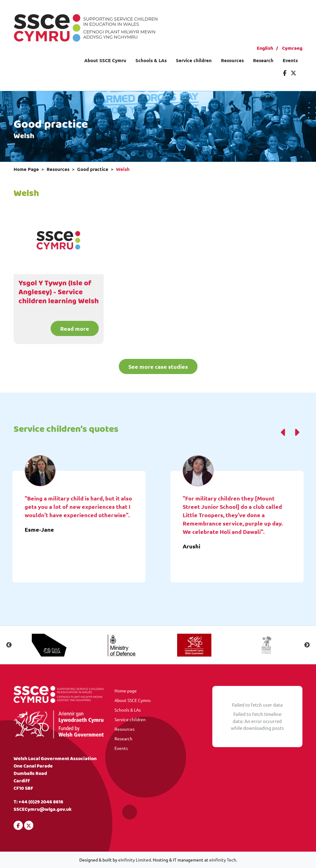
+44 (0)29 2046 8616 (41, 802)
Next (307, 645)
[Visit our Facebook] (285, 73)
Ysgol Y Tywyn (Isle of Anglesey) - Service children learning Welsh (59, 292)
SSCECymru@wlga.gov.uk (43, 809)
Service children (194, 60)
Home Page (26, 169)
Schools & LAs (151, 60)
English (265, 48)
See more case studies (158, 366)
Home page (126, 691)
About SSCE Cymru (105, 60)
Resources (232, 60)
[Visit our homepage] (85, 27)
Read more (75, 328)
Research (263, 60)
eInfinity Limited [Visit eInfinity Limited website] (135, 860)
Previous (9, 645)
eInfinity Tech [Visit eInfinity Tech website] (223, 860)
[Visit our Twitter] (293, 73)
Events (290, 60)
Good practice (93, 169)
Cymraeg (292, 48)
